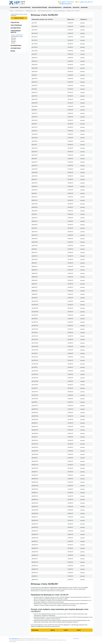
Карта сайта (76, 639)
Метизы (13, 51)
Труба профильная (16, 25)
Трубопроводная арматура (16, 32)
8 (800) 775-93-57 (67, 2)
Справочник (67, 7)
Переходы (14, 38)
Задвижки (14, 41)
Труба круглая (15, 23)
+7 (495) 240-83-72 (85, 2)
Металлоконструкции (40, 7)
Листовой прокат (16, 28)
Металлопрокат (25, 7)
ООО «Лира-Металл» (14, 639)
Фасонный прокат (16, 46)
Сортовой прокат (16, 48)
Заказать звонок (19, 18)
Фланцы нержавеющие (17, 35)
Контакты (76, 7)
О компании (14, 7)
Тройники (13, 40)
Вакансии (84, 7)
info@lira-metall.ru (66, 4)
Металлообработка (55, 7)
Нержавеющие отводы (17, 37)
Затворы (13, 43)
